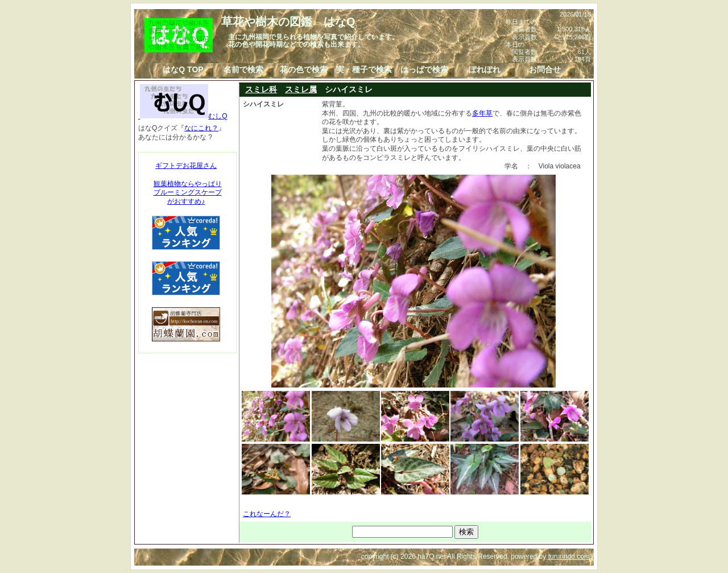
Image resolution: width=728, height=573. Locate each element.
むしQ (183, 116)
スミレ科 (261, 89)
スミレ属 (301, 89)
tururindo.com (569, 556)
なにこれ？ (201, 128)
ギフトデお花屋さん (186, 166)
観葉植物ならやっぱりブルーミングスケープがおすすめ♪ (188, 193)
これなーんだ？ (267, 514)
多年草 (482, 113)
